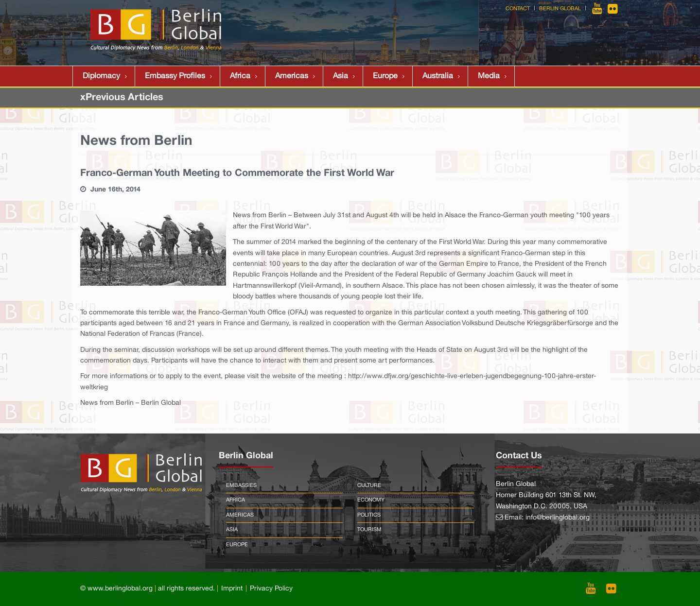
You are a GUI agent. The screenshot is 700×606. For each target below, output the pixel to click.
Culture (369, 485)
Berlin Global (560, 9)
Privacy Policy (271, 589)
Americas (292, 76)
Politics (369, 515)
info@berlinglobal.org (558, 518)
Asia (341, 76)
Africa (240, 76)
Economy (371, 500)
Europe (385, 76)
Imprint (232, 589)
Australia (438, 76)
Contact (518, 9)
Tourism (369, 530)
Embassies (241, 485)
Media (489, 76)
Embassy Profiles (175, 76)
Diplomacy (101, 76)
